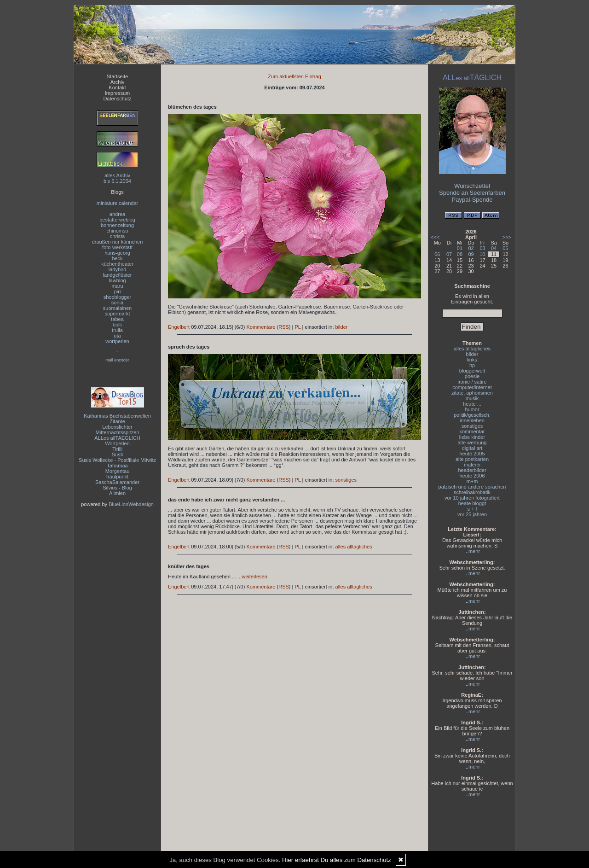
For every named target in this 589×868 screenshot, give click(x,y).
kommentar (472, 431)
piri (118, 291)
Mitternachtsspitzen (118, 432)
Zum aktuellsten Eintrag (294, 76)
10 (482, 254)
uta (117, 336)
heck (117, 258)
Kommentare (261, 327)
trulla (117, 330)
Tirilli (117, 449)
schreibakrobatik (472, 492)
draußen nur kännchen (118, 242)
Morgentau (118, 471)
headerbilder (472, 470)
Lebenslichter (117, 427)
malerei (472, 465)
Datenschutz (117, 99)
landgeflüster (118, 275)
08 (460, 254)
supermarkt (117, 314)
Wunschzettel (472, 186)
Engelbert (179, 327)
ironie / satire (472, 382)
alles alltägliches (354, 547)
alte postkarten (472, 459)
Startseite (117, 76)
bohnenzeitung (117, 225)
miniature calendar (118, 203)
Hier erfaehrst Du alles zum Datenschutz (337, 860)
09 (471, 254)
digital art (472, 448)
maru (117, 286)
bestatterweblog (117, 220)
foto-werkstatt (117, 247)
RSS (284, 327)
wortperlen (117, 341)
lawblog (117, 280)
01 (460, 248)
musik (472, 398)
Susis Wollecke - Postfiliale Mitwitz (117, 460)
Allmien (117, 493)
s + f (472, 509)
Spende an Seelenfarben (472, 193)
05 (505, 248)
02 (471, 248)
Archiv (118, 82)
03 (482, 248)
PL (297, 327)
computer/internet (472, 387)
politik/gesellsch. (472, 415)
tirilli (118, 325)
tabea (117, 319)
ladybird (118, 269)
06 (437, 254)
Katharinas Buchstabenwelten (117, 416)
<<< (435, 237)
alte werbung (472, 443)
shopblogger (118, 297)
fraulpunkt (117, 477)
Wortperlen (117, 443)
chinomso (117, 231)
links (472, 360)
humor (472, 409)
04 (494, 248)
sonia (117, 303)
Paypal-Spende (472, 200)
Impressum (117, 93)
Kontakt (117, 87)
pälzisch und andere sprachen (472, 487)
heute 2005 (472, 454)
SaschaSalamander (117, 482)
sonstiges (346, 480)
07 (449, 254)
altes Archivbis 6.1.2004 (117, 178)
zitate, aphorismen (472, 393)
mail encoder (117, 360)
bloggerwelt (472, 371)
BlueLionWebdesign (131, 504)
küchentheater (117, 264)
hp (472, 365)
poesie (472, 376)
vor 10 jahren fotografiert (472, 498)
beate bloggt (472, 503)
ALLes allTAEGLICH (117, 438)
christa (117, 236)
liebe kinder (472, 437)
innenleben (472, 420)
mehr (474, 551)
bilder (342, 327)
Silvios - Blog (117, 488)
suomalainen (117, 308)
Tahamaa (117, 466)
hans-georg (117, 253)
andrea (117, 214)
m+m (472, 481)
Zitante (117, 421)
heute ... (472, 404)
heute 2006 (472, 476)
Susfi (117, 454)
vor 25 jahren (472, 514)
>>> (507, 237)
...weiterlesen (252, 577)
